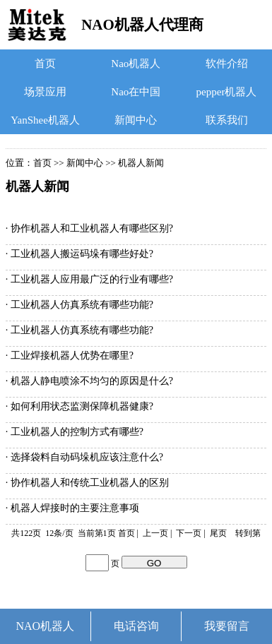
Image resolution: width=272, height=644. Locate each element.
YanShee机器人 (45, 120)
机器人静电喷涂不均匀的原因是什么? (92, 381)
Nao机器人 (136, 64)
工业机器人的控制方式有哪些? (77, 432)
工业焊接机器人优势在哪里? (72, 356)
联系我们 (227, 120)
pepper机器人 (227, 92)
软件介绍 (227, 64)
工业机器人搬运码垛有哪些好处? (82, 254)
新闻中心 (136, 120)
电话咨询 (136, 626)
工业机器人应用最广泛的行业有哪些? (92, 279)
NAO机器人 (46, 626)
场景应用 (45, 92)
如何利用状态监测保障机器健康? (82, 406)
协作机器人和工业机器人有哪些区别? (92, 228)
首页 (45, 64)
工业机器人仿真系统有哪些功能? (82, 305)
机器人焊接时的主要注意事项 (75, 508)
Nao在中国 (136, 92)
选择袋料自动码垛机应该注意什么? (87, 457)
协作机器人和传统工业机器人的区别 (90, 483)
